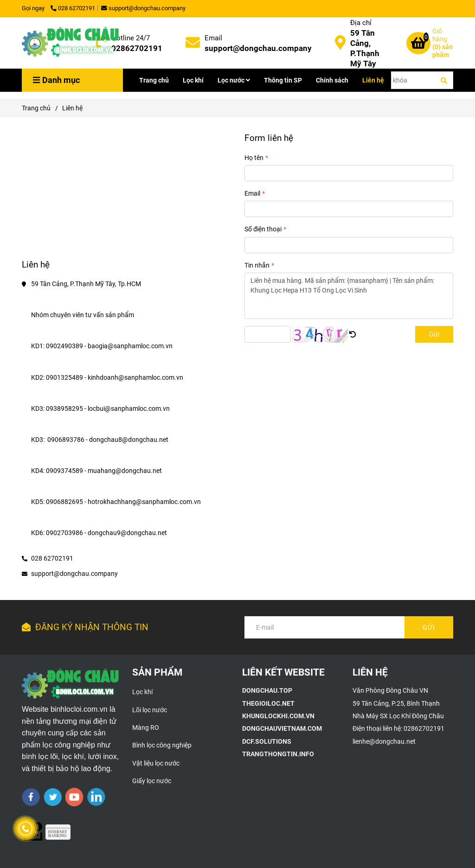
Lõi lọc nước (150, 710)
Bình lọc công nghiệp (162, 745)
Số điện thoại (263, 229)
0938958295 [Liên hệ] (64, 408)
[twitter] (53, 797)
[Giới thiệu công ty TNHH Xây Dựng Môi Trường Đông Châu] (267, 690)
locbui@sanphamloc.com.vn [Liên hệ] (129, 408)
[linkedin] (96, 797)
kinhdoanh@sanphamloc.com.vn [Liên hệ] (136, 377)
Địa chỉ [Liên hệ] (361, 23)
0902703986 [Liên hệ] (64, 533)
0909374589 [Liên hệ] (64, 471)
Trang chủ (154, 80)
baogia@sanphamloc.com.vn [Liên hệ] (131, 346)
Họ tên (254, 158)
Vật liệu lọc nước (156, 763)
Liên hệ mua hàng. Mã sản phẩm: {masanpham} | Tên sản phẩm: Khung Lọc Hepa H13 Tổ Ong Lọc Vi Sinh (349, 296)
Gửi (434, 334)
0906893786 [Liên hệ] (66, 440)
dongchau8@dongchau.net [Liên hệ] (129, 440)
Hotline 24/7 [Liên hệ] (131, 38)
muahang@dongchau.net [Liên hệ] (125, 471)
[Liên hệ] (71, 43)
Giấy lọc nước (152, 781)
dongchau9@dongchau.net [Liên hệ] (128, 533)
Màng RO (146, 728)
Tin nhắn (257, 265)
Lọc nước (234, 80)
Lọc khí (193, 80)
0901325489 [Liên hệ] (64, 377)
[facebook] (31, 797)
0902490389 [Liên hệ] (64, 346)
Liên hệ (373, 80)
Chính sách (332, 80)
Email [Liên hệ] (213, 38)
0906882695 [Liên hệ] (64, 502)
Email (252, 193)
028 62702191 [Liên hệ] (73, 8)
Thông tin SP (283, 80)
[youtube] (74, 797)
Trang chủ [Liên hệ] (36, 108)
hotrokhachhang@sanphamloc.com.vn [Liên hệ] (145, 502)
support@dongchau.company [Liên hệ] (143, 8)
